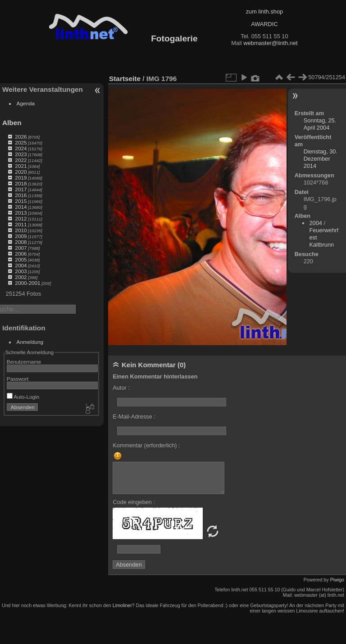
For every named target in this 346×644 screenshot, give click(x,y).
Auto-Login (23, 397)
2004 (21, 265)
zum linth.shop (265, 11)
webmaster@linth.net (270, 43)
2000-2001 (27, 283)
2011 (21, 224)
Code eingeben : (134, 502)
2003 (21, 271)
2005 (21, 259)
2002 (21, 277)
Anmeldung (30, 342)
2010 (21, 230)
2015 (21, 201)
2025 (21, 142)
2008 (21, 242)
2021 (21, 166)
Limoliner (122, 605)
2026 (21, 137)
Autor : (121, 388)
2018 (21, 183)
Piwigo (337, 580)
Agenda (26, 103)
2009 (21, 236)
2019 (21, 178)
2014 (21, 207)
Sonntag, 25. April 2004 (320, 124)
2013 (21, 213)
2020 (21, 172)
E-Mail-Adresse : (134, 417)
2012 (21, 218)
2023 (21, 154)
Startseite (125, 79)
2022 (21, 160)
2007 (21, 248)
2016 (21, 195)
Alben (12, 123)
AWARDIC (264, 24)
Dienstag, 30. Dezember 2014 (321, 159)
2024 (21, 148)
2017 (21, 189)
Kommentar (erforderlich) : (146, 445)
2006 (21, 254)
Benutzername (24, 362)
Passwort (18, 379)
